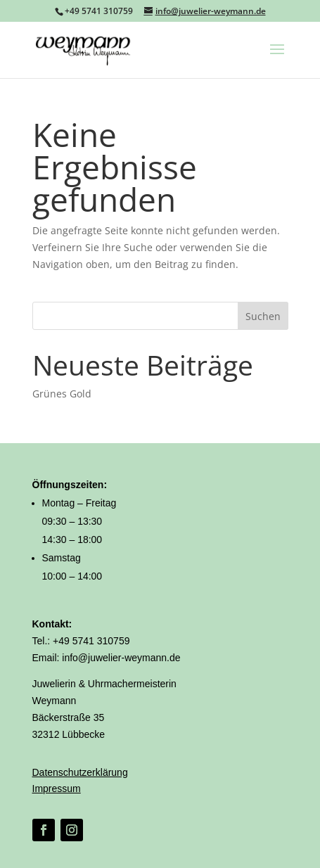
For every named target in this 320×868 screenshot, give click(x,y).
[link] (83, 49)
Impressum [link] (57, 789)
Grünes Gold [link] (62, 394)
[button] (277, 58)
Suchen (263, 316)
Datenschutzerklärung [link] (80, 772)
